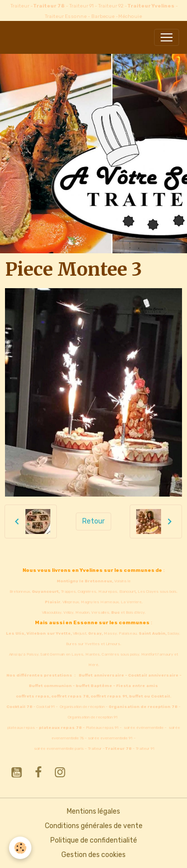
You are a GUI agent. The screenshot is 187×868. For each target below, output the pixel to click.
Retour (93, 521)
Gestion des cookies (93, 855)
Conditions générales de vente (94, 826)
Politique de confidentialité (94, 840)
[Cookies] (20, 848)
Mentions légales (93, 811)
